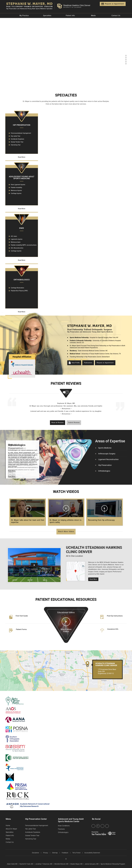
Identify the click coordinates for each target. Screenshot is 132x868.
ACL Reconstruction (17, 248)
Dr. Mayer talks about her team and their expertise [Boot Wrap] (28, 521)
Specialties (47, 16)
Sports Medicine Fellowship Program (113, 864)
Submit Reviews (74, 423)
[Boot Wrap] (28, 508)
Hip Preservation (22, 125)
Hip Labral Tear (16, 136)
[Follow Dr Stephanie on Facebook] (94, 826)
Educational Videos (66, 627)
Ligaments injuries (17, 239)
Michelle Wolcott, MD (62, 864)
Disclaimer (36, 853)
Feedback (65, 853)
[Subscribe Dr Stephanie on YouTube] (103, 826)
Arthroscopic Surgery (107, 454)
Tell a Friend (76, 853)
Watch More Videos (66, 532)
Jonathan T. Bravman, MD (44, 864)
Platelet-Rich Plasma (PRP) (19, 291)
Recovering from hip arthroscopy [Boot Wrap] (101, 520)
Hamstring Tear (16, 145)
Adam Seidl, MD (12, 864)
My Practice (24, 16)
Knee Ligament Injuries (18, 185)
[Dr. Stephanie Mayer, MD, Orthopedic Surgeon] (31, 5)
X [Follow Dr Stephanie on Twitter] (98, 826)
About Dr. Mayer (11, 829)
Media (93, 16)
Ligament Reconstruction (108, 459)
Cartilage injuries (16, 251)
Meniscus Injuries (16, 190)
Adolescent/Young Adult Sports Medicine (22, 178)
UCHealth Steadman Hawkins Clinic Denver (106, 664)
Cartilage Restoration (17, 288)
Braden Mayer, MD (77, 864)
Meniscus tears (16, 242)
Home (9, 16)
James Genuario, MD (92, 864)
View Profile (74, 363)
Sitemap (55, 853)
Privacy (46, 853)
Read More (22, 157)
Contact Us (116, 16)
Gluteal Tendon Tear (17, 142)
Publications (88, 363)
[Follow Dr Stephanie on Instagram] (108, 826)
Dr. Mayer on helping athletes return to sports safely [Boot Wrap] (66, 521)
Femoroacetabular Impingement (21, 133)
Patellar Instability (16, 188)
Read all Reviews (58, 423)
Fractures (61, 829)
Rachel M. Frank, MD (26, 864)
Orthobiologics (22, 280)
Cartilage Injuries (16, 193)
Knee (22, 228)
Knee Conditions (64, 826)
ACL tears (14, 236)
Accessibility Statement (92, 853)
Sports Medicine (105, 448)
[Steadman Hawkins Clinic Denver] (75, 5)
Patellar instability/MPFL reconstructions (24, 245)
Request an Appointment (113, 4)
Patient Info (70, 16)
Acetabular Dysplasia (17, 139)
